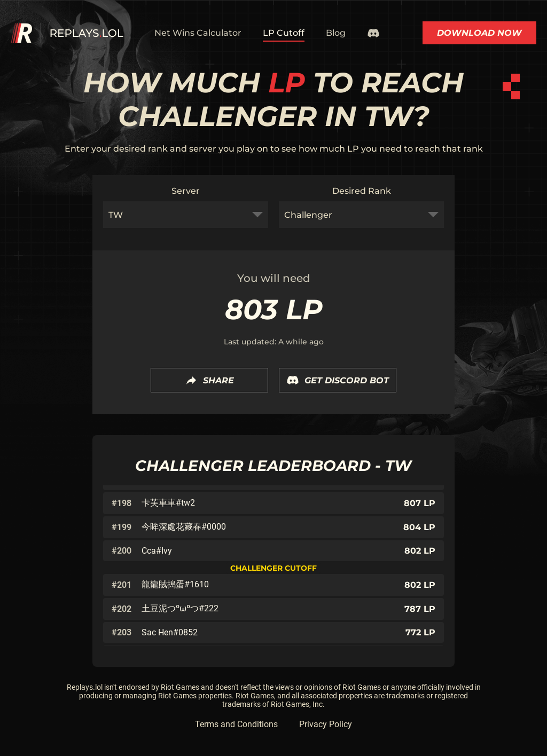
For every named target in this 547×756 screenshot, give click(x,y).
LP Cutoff (284, 33)
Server (186, 191)
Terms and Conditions (236, 724)
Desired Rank (362, 191)
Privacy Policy (326, 724)
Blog (336, 33)
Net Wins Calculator (198, 33)
